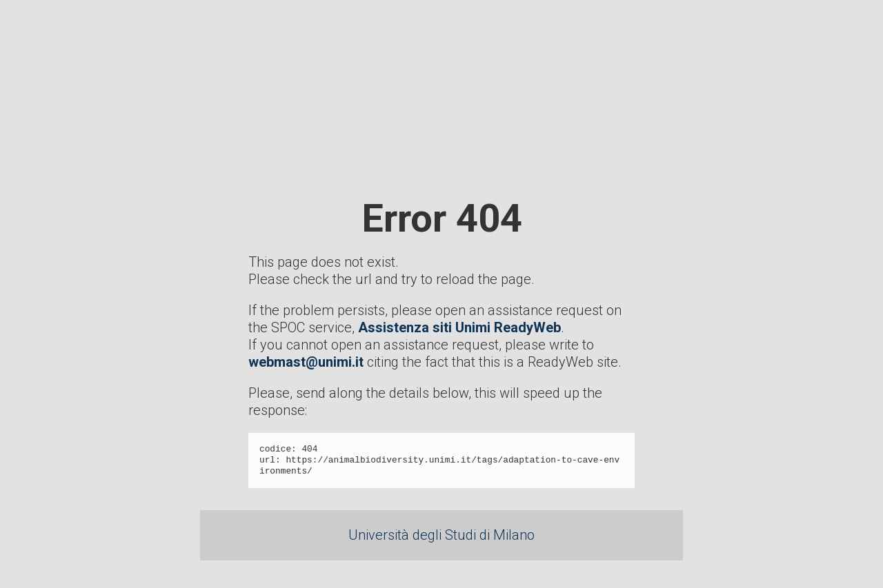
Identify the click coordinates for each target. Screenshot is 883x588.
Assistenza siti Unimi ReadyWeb (459, 327)
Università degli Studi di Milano (441, 535)
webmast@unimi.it (306, 362)
